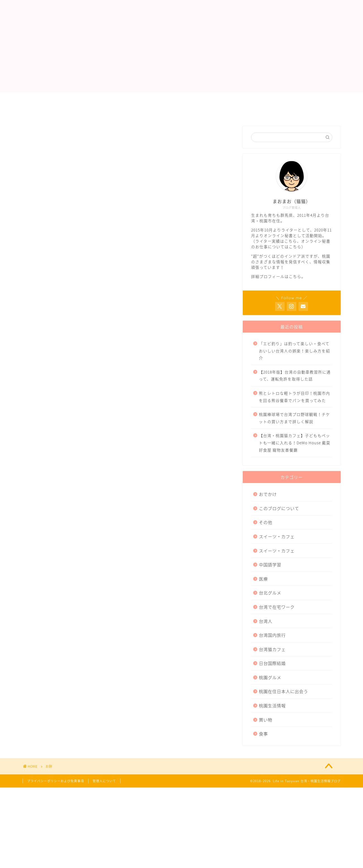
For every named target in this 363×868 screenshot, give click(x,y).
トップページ (44, 99)
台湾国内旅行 (272, 635)
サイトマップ (138, 112)
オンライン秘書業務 (183, 99)
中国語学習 (270, 565)
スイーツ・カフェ (277, 536)
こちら (291, 241)
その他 (266, 522)
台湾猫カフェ (272, 649)
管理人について (89, 99)
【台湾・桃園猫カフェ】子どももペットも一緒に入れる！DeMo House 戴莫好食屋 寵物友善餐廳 (295, 442)
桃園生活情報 (272, 705)
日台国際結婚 (272, 663)
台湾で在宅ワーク (277, 607)
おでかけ (268, 494)
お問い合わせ (232, 99)
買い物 (266, 720)
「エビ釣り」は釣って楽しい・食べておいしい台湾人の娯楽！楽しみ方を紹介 (295, 351)
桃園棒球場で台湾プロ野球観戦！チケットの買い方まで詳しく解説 (295, 418)
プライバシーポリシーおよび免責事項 (70, 112)
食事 (263, 734)
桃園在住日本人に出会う (283, 691)
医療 (263, 579)
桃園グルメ (270, 677)
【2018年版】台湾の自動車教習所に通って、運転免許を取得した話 (295, 376)
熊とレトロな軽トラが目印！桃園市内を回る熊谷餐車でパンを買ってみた (295, 397)
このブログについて (279, 508)
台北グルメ (270, 593)
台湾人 (266, 621)
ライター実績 (133, 99)
